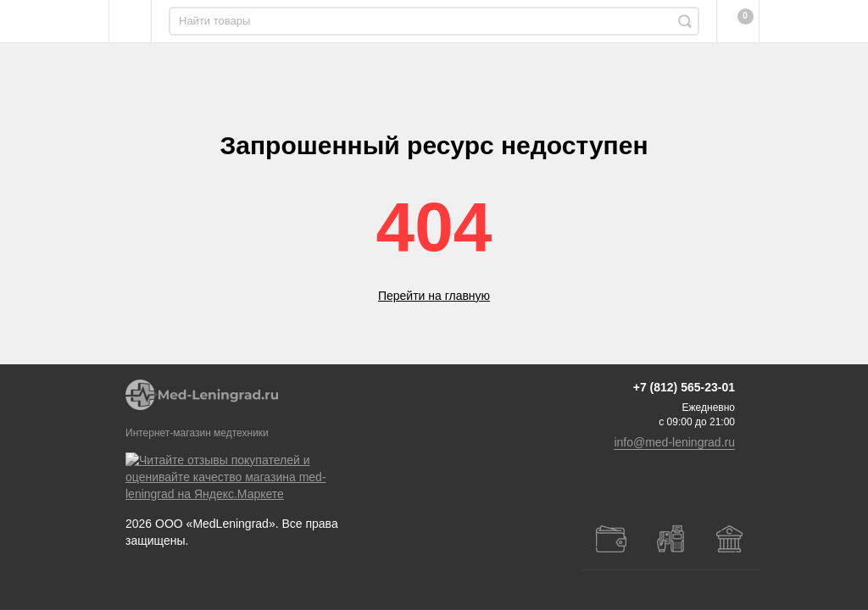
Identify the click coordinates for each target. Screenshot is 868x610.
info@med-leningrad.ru (674, 493)
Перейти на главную (434, 296)
